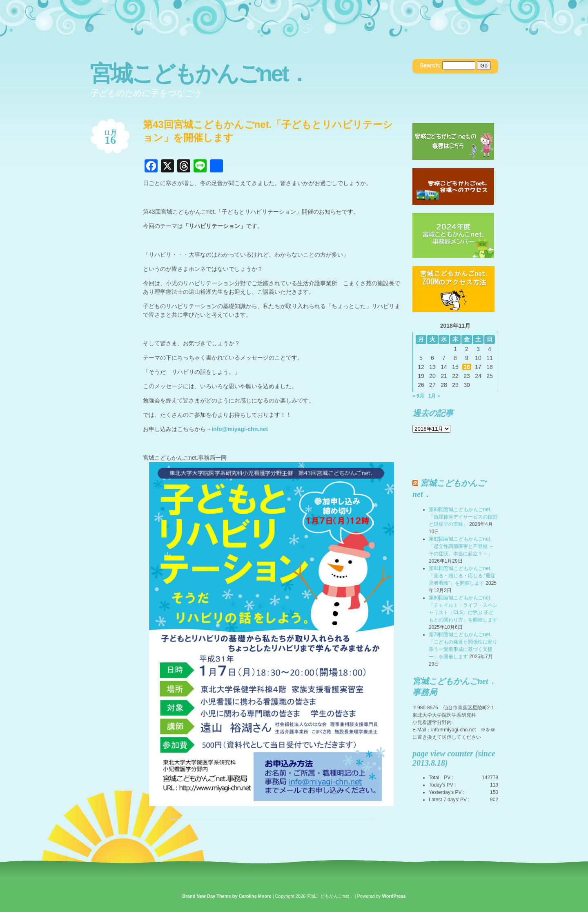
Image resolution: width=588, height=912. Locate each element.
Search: (430, 65)
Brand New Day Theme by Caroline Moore (227, 896)
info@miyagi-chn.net (240, 429)
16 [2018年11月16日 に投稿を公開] (467, 367)
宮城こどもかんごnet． (199, 74)
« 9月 (418, 396)
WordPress (394, 896)
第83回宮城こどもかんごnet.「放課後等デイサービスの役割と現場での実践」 (463, 517)
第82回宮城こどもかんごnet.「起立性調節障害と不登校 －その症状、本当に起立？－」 (461, 546)
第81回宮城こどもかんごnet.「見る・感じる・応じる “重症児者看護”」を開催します (462, 576)
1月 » (434, 396)
